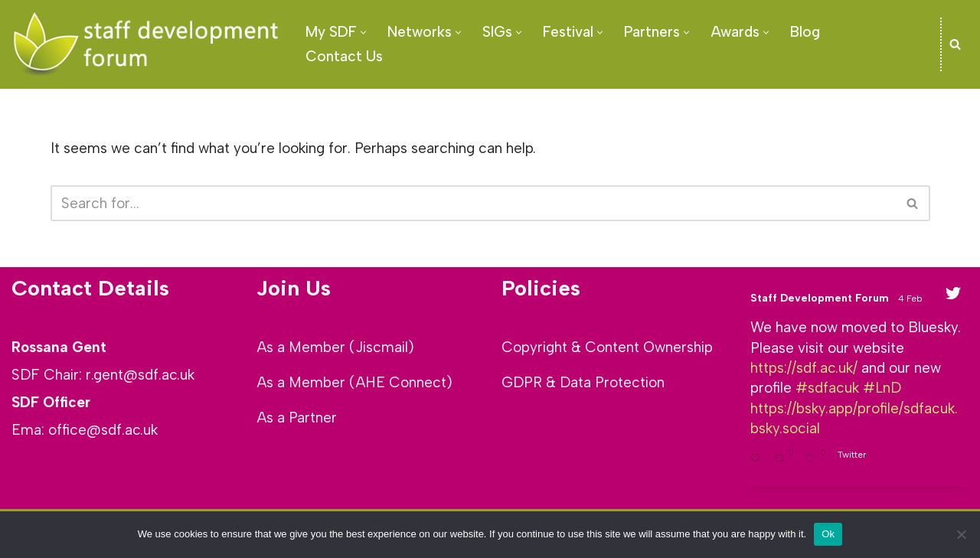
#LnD (882, 389)
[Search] (955, 44)
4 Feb (911, 299)
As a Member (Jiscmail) (335, 347)
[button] (363, 33)
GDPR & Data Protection (583, 382)
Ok (828, 534)
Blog (805, 32)
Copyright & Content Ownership (607, 347)
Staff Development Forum (820, 298)
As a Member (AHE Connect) (354, 382)
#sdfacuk (827, 389)
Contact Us (344, 56)
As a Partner (297, 418)
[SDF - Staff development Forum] (145, 44)
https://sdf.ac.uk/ (804, 369)
